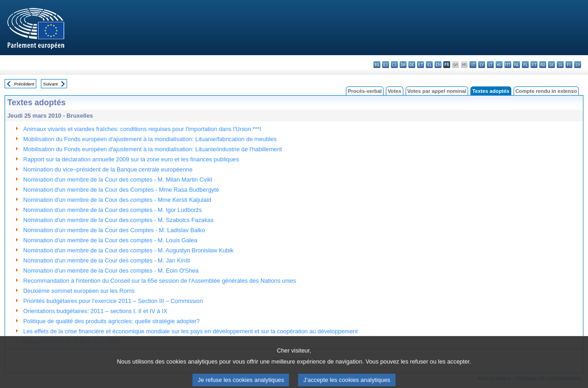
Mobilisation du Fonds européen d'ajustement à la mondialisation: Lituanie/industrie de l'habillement (153, 149)
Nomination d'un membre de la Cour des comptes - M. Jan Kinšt (107, 260)
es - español (386, 65)
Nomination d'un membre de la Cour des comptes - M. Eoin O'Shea (111, 271)
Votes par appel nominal (437, 91)
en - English (438, 65)
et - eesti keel (421, 65)
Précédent (24, 84)
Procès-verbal (365, 91)
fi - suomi (569, 65)
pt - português (534, 65)
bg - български (377, 65)
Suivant (51, 84)
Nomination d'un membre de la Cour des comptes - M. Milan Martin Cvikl (118, 180)
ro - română (543, 65)
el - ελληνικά (429, 65)
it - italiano (473, 65)
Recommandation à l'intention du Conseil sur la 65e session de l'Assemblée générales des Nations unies (160, 281)
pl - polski (525, 65)
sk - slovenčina (551, 65)
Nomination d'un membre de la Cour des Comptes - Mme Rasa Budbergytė (121, 190)
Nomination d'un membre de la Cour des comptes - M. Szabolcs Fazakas (119, 220)
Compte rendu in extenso (546, 91)
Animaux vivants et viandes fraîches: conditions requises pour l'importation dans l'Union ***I (142, 129)
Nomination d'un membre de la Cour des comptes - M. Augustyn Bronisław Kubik (129, 250)
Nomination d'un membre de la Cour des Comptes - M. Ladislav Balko (114, 230)
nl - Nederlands (517, 65)
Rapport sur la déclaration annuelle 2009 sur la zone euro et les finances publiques (131, 159)
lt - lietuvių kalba (490, 65)
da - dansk (403, 65)
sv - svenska (578, 65)
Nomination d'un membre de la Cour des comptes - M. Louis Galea (110, 240)
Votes (395, 91)
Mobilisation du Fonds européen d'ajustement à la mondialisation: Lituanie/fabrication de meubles (150, 139)
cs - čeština (394, 65)
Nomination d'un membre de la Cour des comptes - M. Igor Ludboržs (113, 210)
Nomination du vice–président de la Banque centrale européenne (108, 169)
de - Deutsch (412, 65)
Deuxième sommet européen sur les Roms (79, 291)
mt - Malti (508, 65)
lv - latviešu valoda (482, 65)
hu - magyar (499, 65)
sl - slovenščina (560, 65)
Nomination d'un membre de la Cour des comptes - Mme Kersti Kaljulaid (117, 200)
